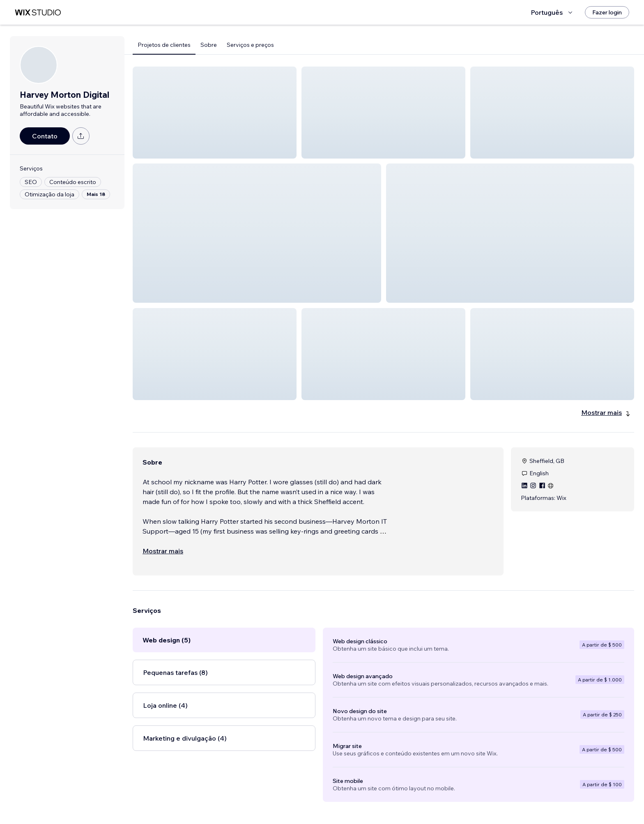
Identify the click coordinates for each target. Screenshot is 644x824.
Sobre (209, 45)
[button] (215, 113)
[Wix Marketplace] (38, 13)
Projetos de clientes (164, 45)
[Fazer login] (607, 12)
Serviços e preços (250, 45)
